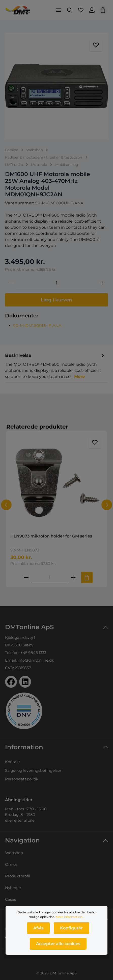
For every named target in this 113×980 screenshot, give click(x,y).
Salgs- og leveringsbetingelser (33, 770)
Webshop (14, 853)
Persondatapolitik (22, 779)
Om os (11, 864)
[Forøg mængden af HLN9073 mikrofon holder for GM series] (73, 577)
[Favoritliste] (81, 10)
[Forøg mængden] (102, 283)
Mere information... (70, 918)
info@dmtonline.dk (36, 660)
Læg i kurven (56, 300)
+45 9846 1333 (33, 653)
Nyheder (13, 888)
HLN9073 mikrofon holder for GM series (51, 536)
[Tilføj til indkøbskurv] (87, 577)
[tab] (55, 366)
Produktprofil (18, 876)
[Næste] (107, 505)
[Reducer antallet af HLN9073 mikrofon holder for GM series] (26, 577)
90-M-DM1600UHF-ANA (37, 326)
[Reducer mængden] (11, 283)
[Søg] (70, 10)
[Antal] (56, 283)
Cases (10, 899)
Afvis (38, 929)
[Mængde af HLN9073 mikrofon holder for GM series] (50, 577)
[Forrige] (6, 505)
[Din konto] (92, 10)
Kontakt (13, 762)
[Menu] (59, 10)
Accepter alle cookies (58, 945)
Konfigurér (71, 929)
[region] (56, 86)
